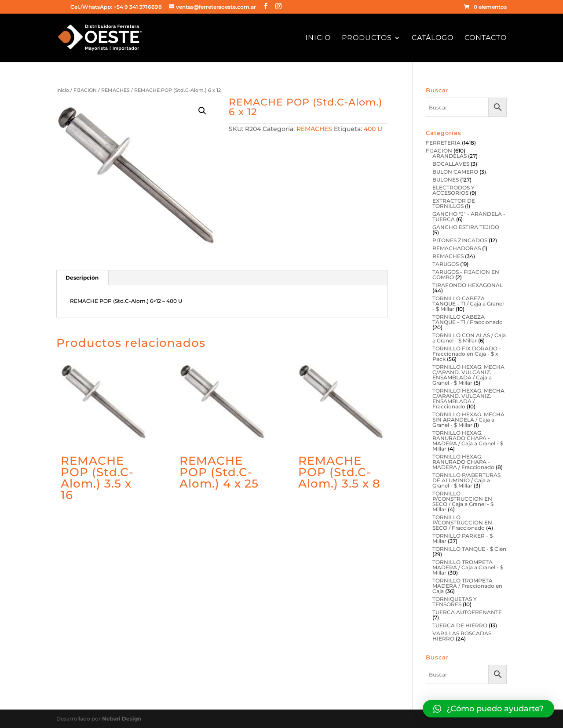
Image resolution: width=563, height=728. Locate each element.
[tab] (82, 278)
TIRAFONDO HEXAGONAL (468, 285)
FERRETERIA (443, 143)
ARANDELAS (450, 156)
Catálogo (433, 38)
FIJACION (85, 90)
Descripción (82, 278)
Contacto (486, 38)
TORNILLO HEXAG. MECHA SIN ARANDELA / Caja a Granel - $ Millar (468, 420)
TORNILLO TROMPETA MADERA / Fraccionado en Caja (467, 586)
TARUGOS (446, 264)
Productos (367, 38)
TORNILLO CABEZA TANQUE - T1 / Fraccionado (468, 319)
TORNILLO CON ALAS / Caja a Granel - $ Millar (469, 338)
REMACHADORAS (457, 248)
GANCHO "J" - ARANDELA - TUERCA (469, 217)
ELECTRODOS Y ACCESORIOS (453, 190)
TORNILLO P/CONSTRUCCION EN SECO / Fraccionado (462, 522)
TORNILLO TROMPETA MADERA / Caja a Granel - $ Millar (468, 567)
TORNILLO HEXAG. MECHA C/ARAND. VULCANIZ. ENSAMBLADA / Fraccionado (468, 399)
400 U (373, 129)
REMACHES (115, 90)
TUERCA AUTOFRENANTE (467, 612)
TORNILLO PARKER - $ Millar (462, 538)
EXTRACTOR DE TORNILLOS (454, 203)
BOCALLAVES (451, 164)
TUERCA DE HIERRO (460, 625)
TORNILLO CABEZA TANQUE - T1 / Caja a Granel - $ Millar (468, 304)
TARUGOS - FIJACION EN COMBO (466, 275)
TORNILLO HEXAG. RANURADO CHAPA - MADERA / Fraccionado (463, 462)
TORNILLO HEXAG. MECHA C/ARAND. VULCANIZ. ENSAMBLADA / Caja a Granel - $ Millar (468, 375)
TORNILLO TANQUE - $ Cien (469, 549)
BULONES (446, 180)
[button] (488, 709)
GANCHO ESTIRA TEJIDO (466, 227)
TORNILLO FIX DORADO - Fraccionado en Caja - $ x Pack (467, 354)
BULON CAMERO (455, 172)
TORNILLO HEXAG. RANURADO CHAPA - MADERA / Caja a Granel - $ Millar (468, 441)
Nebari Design (122, 719)
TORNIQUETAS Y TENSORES (455, 602)
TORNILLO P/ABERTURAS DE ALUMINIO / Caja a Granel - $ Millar (466, 480)
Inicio (318, 38)
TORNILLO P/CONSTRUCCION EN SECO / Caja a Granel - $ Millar (463, 501)
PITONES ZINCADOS (460, 240)
